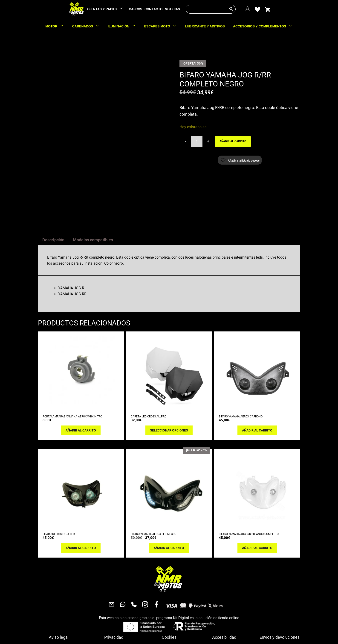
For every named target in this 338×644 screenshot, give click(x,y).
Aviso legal (59, 605)
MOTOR (57, 26)
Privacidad (114, 605)
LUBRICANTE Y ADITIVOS (205, 26)
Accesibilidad (224, 605)
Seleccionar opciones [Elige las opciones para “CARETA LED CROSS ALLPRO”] (169, 398)
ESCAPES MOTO (163, 26)
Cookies (169, 605)
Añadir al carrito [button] (81, 398)
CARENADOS (88, 26)
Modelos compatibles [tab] (93, 208)
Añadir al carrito (233, 141)
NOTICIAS (172, 9)
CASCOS (136, 9)
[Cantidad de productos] (197, 142)
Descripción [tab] (53, 208)
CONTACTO (153, 9)
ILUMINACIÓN (124, 26)
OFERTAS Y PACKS (107, 9)
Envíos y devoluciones (280, 605)
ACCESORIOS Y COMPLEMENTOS (265, 26)
